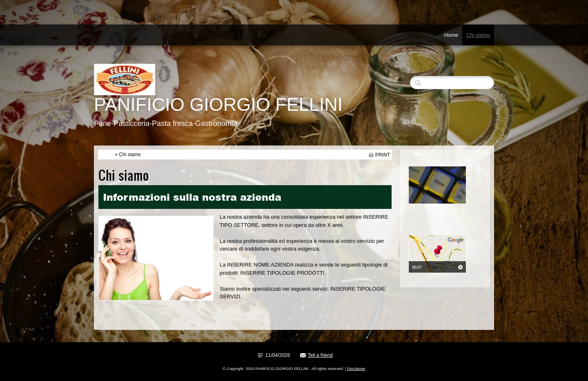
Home (451, 35)
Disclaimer (356, 369)
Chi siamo (478, 35)
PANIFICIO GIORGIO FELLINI (218, 104)
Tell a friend (320, 355)
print (383, 155)
